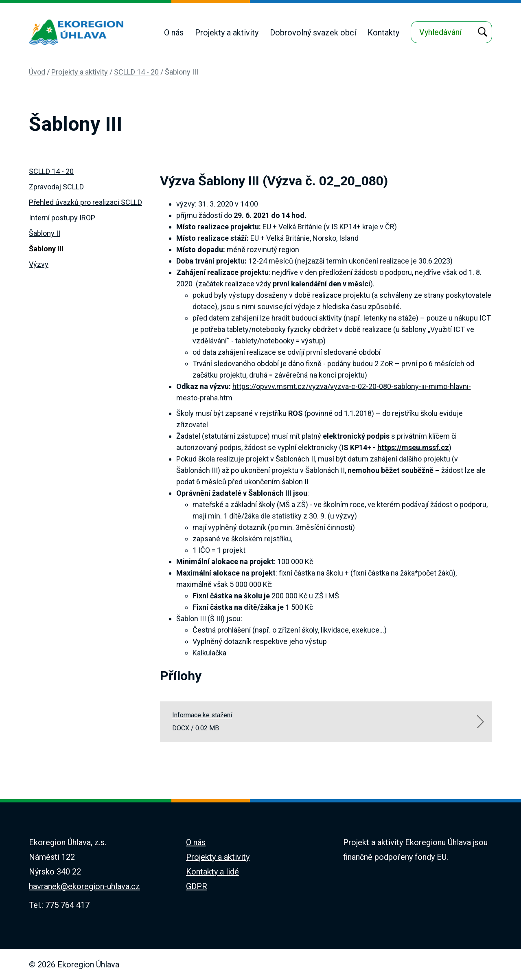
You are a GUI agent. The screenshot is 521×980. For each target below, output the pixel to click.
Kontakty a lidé (212, 872)
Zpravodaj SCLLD (56, 187)
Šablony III (182, 72)
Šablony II (45, 233)
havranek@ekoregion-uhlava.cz (84, 886)
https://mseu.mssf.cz (413, 447)
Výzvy (39, 264)
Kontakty (383, 33)
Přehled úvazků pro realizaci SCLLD (85, 202)
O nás (174, 33)
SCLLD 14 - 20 (136, 72)
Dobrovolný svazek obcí (313, 33)
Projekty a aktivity (227, 33)
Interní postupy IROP (62, 218)
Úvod (37, 72)
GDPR (197, 886)
